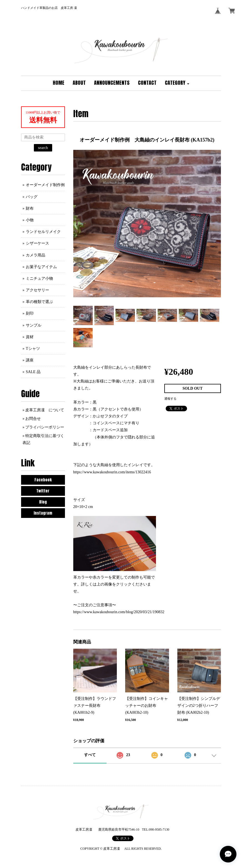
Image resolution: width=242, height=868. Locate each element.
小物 (30, 220)
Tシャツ (33, 349)
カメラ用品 (36, 255)
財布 (30, 208)
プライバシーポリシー (45, 427)
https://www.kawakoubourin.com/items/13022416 (112, 472)
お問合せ (33, 419)
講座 (30, 360)
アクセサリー (37, 290)
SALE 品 (33, 372)
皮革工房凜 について (45, 410)
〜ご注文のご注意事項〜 (95, 605)
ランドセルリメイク (43, 232)
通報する (170, 399)
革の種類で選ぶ (39, 302)
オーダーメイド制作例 (45, 185)
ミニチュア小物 (39, 278)
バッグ (32, 197)
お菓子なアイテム (41, 267)
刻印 (30, 313)
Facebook (43, 480)
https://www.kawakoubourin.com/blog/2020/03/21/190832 (119, 612)
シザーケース (37, 243)
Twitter (43, 491)
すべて (90, 755)
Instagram (43, 513)
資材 (30, 337)
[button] (177, 83)
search (43, 148)
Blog (43, 502)
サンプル (34, 325)
